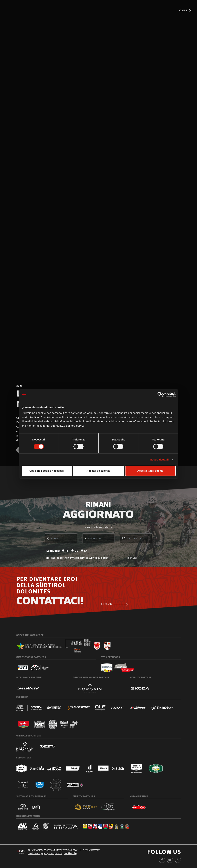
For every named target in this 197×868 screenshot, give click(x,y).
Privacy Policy (55, 854)
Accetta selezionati (98, 471)
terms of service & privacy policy (88, 559)
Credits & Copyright (37, 854)
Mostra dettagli (159, 460)
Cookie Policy (71, 854)
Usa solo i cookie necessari (47, 471)
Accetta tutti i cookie (150, 471)
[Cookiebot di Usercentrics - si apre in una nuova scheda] (160, 395)
